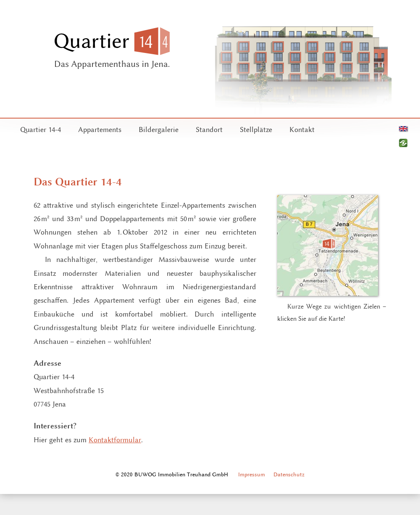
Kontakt (302, 129)
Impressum (252, 474)
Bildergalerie (159, 129)
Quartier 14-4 (41, 129)
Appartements (100, 129)
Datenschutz (289, 474)
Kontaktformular (115, 440)
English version (403, 129)
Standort (209, 129)
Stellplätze (256, 129)
